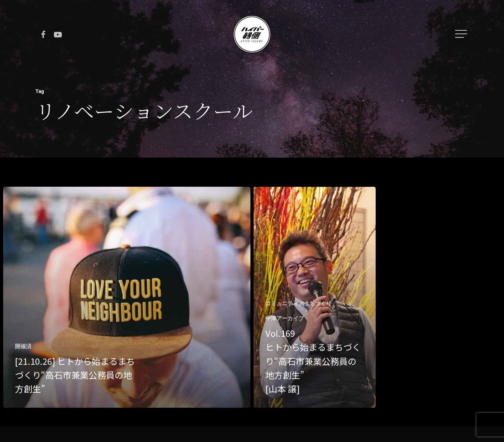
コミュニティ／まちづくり (298, 303)
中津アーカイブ (285, 318)
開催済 (23, 346)
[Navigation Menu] (462, 34)
